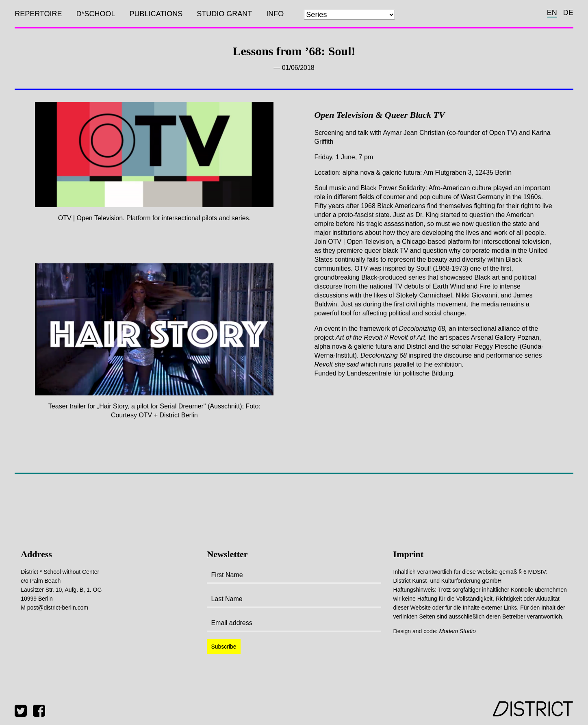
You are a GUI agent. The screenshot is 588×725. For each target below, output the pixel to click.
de (568, 13)
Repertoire (38, 14)
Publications (156, 14)
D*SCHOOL (96, 14)
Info (275, 14)
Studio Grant (224, 14)
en (552, 13)
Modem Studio (457, 631)
